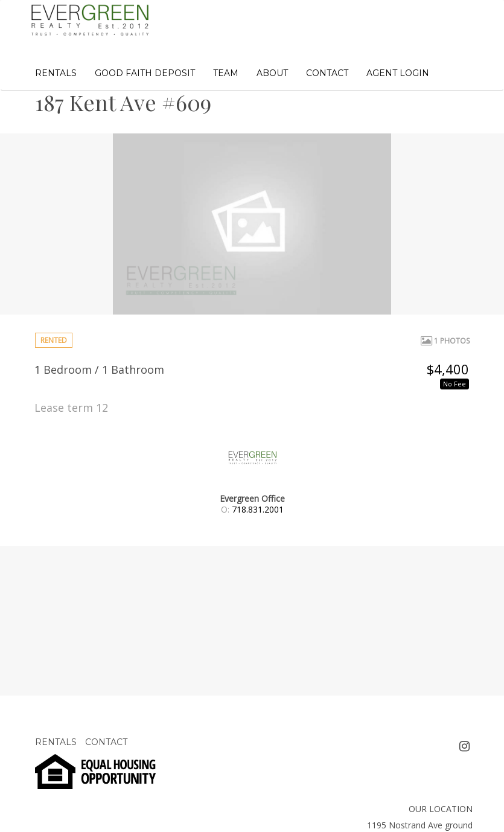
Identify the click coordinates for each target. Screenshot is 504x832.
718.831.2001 (258, 509)
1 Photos (445, 341)
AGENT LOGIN (398, 73)
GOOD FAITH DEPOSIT (145, 73)
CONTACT (327, 73)
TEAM (226, 73)
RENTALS (56, 73)
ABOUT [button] (272, 73)
